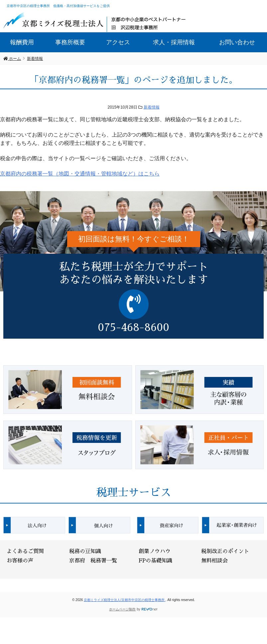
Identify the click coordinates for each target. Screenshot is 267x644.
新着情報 (152, 107)
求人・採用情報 (174, 42)
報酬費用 (22, 42)
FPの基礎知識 (155, 561)
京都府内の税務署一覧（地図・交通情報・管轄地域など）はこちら (80, 174)
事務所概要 (70, 42)
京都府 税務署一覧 (93, 561)
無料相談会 (214, 561)
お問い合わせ (237, 42)
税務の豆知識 (85, 551)
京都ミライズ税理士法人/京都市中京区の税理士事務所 (125, 600)
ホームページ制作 (122, 609)
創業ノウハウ (155, 551)
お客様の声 (20, 561)
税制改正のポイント (225, 551)
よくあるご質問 (25, 551)
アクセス (118, 42)
